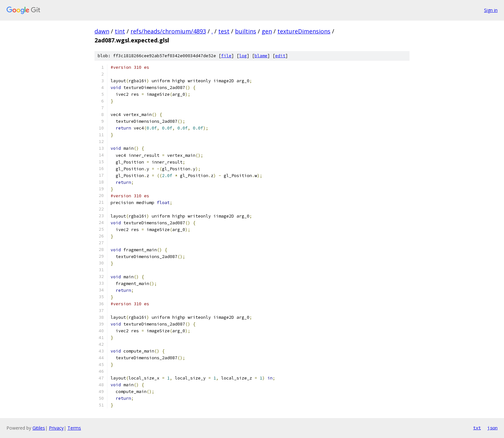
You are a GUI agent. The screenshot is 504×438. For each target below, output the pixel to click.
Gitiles (39, 428)
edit (280, 56)
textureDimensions (304, 31)
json (492, 428)
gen (267, 31)
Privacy (56, 428)
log (243, 56)
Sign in (491, 10)
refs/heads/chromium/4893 (168, 31)
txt (477, 428)
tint (120, 31)
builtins (246, 31)
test (224, 31)
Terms (74, 428)
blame (261, 56)
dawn (102, 31)
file (226, 56)
